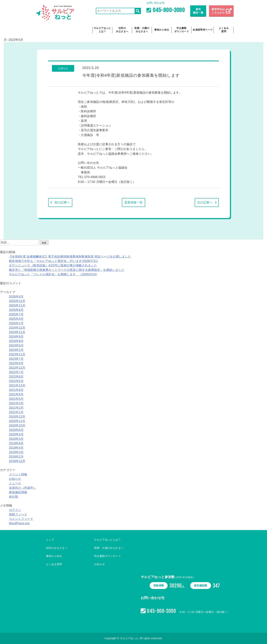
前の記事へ (62, 202)
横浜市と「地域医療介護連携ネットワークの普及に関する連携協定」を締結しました (67, 270)
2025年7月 (16, 314)
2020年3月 (16, 439)
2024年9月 (16, 337)
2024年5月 (16, 345)
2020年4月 (16, 434)
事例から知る (162, 30)
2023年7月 (16, 359)
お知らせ (15, 479)
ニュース (15, 483)
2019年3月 (16, 452)
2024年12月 (17, 328)
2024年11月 (17, 332)
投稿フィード (18, 514)
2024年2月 (16, 350)
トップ (50, 540)
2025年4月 (16, 319)
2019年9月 (16, 443)
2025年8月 (16, 310)
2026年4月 (16, 297)
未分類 (13, 497)
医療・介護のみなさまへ (142, 30)
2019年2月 (16, 457)
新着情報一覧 (133, 202)
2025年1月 (16, 323)
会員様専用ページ (203, 30)
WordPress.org (19, 523)
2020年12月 (17, 417)
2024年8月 (16, 341)
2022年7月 (16, 372)
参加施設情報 (18, 492)
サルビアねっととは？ (102, 30)
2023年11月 (17, 354)
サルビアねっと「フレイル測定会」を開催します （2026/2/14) (53, 274)
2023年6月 (16, 363)
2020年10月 (17, 425)
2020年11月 (17, 421)
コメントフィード (21, 519)
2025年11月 (17, 305)
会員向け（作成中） (23, 488)
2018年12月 (17, 461)
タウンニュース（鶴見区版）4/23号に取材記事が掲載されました (53, 265)
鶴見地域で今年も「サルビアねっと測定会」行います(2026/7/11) (53, 261)
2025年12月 (17, 301)
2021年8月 (16, 390)
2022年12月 (17, 368)
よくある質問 (224, 30)
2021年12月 (17, 385)
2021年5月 (16, 399)
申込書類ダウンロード (182, 30)
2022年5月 (16, 381)
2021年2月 (16, 408)
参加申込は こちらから (219, 11)
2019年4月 (16, 448)
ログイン (15, 510)
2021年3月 (16, 403)
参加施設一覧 (198, 11)
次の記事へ (205, 202)
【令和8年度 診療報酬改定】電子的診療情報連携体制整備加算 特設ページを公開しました (70, 257)
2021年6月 (16, 394)
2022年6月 (16, 377)
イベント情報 (18, 474)
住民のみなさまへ (122, 30)
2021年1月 (16, 412)
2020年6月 (16, 430)
